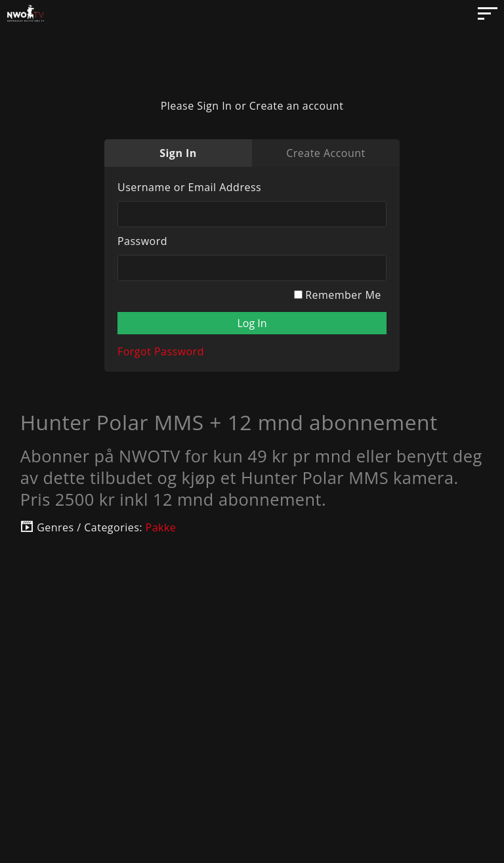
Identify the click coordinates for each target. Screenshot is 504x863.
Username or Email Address (189, 187)
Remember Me (338, 295)
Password (142, 241)
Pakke (161, 527)
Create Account (325, 153)
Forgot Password (161, 351)
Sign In (178, 153)
